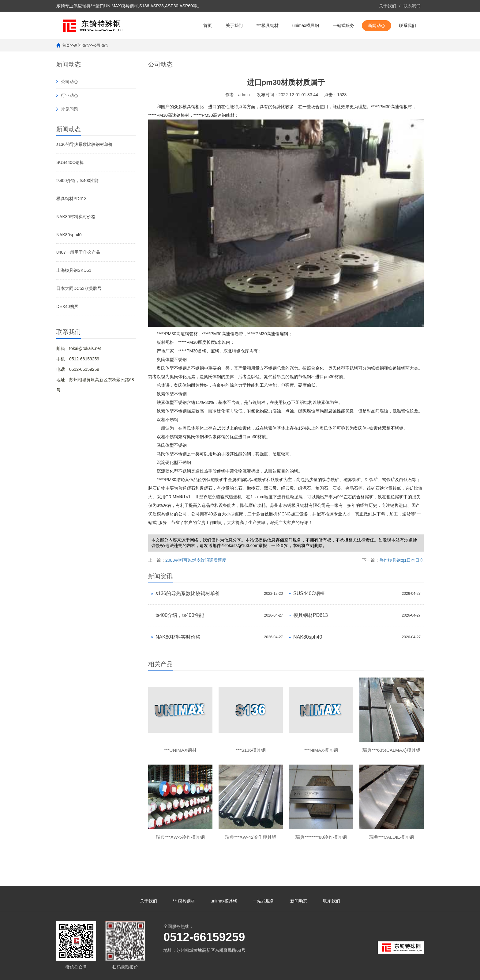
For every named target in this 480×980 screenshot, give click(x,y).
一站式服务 (343, 25)
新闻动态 (377, 25)
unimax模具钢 (306, 25)
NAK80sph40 (69, 235)
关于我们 (388, 6)
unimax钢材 (386, 972)
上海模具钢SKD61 (74, 270)
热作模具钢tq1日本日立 (401, 560)
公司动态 (100, 45)
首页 (208, 25)
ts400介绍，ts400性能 (78, 180)
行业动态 (69, 95)
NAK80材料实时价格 (76, 217)
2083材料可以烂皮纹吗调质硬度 (196, 560)
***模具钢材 (268, 25)
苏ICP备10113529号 (218, 972)
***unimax (365, 972)
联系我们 (412, 6)
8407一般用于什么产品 (78, 252)
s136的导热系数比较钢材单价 (84, 144)
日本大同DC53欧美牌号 (79, 288)
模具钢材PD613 (71, 199)
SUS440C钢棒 (70, 162)
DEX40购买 (67, 306)
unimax (349, 972)
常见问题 (69, 109)
